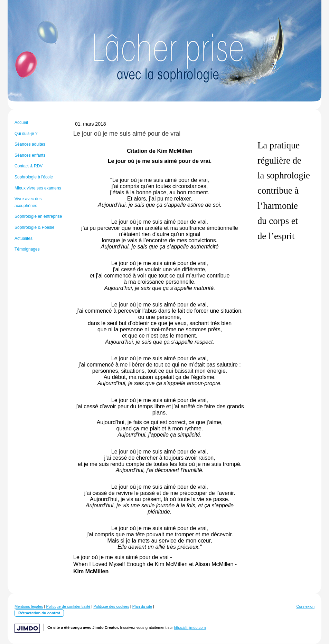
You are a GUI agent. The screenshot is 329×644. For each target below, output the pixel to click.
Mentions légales (29, 606)
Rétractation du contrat (39, 613)
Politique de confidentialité (68, 606)
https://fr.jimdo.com (190, 627)
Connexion (305, 606)
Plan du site (142, 606)
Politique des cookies (111, 606)
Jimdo (27, 628)
